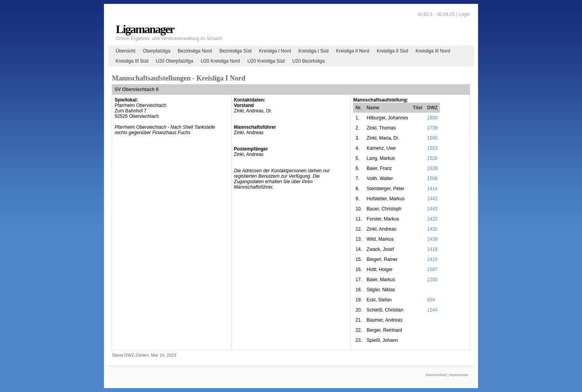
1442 (432, 199)
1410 (432, 259)
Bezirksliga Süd (235, 51)
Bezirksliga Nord (195, 51)
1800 (432, 118)
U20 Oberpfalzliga (174, 61)
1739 (432, 128)
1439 (432, 239)
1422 (432, 219)
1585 (432, 138)
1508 (432, 178)
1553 (432, 148)
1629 (432, 168)
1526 (432, 158)
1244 (432, 310)
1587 (432, 269)
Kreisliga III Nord (433, 51)
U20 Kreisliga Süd (266, 61)
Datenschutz (436, 375)
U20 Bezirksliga (309, 61)
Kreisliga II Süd (393, 51)
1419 (432, 249)
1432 (432, 229)
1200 (432, 280)
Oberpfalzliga (157, 51)
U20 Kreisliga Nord (221, 61)
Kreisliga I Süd (314, 51)
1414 (432, 189)
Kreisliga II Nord (353, 51)
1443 (432, 209)
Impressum (459, 375)
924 (431, 300)
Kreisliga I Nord (275, 51)
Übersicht (126, 51)
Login (464, 14)
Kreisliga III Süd (132, 61)
